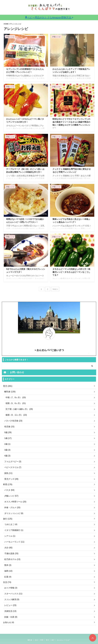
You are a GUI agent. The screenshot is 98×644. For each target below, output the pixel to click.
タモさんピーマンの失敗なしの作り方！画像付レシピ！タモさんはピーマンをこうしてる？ (71, 272)
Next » (55, 289)
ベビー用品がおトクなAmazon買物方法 (49, 17)
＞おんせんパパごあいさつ (49, 350)
